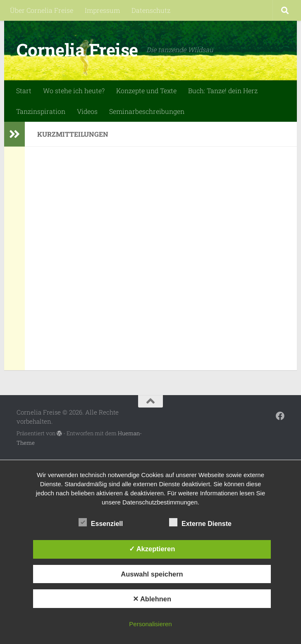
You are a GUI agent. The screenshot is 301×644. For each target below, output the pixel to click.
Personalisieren (150, 624)
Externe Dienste (200, 523)
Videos (87, 111)
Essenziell (101, 523)
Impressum (102, 10)
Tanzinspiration (41, 111)
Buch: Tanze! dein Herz (223, 90)
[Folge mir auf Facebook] (280, 416)
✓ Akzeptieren (152, 549)
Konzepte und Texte (146, 90)
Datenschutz (151, 10)
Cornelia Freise (77, 49)
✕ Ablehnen (152, 599)
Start (24, 90)
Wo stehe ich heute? (74, 90)
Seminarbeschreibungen (147, 111)
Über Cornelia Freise (42, 10)
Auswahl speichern (152, 574)
